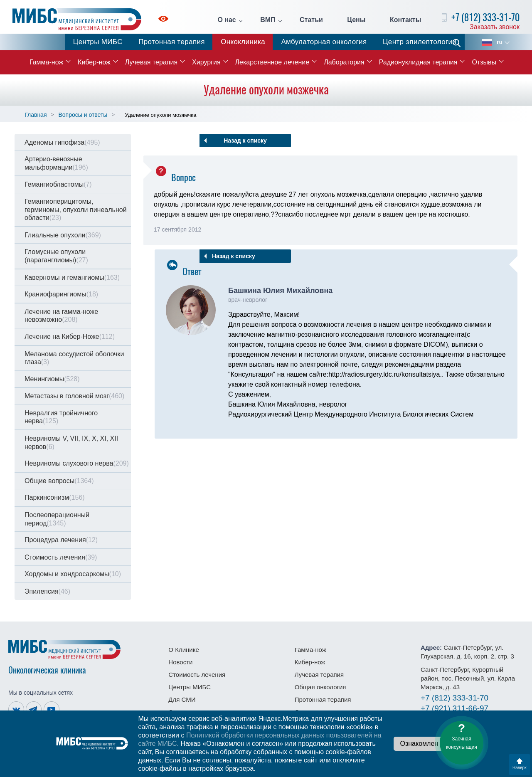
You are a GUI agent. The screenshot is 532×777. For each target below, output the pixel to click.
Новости (180, 662)
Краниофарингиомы (61, 294)
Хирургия (206, 62)
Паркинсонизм (55, 497)
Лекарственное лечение (272, 62)
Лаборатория (344, 62)
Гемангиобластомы (58, 184)
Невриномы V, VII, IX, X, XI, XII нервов (71, 443)
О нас (227, 20)
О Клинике (183, 650)
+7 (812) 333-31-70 (485, 17)
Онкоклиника (243, 42)
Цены (356, 20)
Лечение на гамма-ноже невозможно (61, 316)
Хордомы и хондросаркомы (73, 574)
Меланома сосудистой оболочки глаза (74, 358)
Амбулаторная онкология (324, 42)
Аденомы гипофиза (62, 142)
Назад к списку (245, 141)
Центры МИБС (98, 42)
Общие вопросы (59, 481)
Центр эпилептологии (420, 42)
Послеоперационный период (57, 519)
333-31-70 (454, 698)
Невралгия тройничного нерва (61, 417)
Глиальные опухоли (63, 235)
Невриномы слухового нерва (77, 463)
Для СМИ (182, 699)
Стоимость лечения (61, 557)
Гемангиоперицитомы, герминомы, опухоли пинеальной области (76, 210)
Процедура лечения (61, 540)
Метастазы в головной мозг (74, 396)
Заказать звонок (495, 27)
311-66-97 (454, 708)
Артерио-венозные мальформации (56, 163)
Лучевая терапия (151, 62)
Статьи (311, 20)
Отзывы (484, 62)
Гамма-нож (46, 62)
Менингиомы (52, 379)
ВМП (268, 20)
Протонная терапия (172, 42)
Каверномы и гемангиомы (72, 277)
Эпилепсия (47, 591)
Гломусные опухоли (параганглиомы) (56, 256)
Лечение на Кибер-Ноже (70, 337)
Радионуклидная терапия (418, 62)
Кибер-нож (94, 62)
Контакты (405, 20)
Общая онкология (320, 687)
